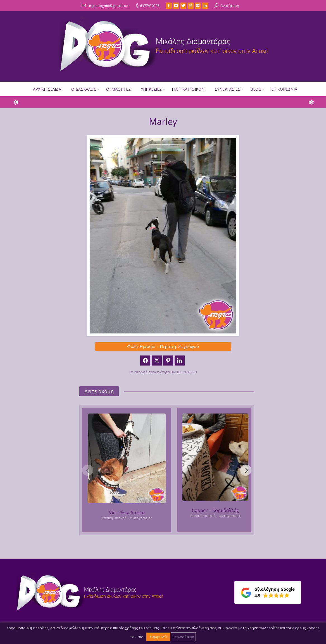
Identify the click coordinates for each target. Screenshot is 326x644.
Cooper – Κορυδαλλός (215, 510)
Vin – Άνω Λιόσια (127, 513)
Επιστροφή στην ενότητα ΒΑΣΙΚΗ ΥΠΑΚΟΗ (163, 372)
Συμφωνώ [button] (158, 637)
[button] (268, 592)
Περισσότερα (183, 637)
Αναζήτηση (230, 6)
